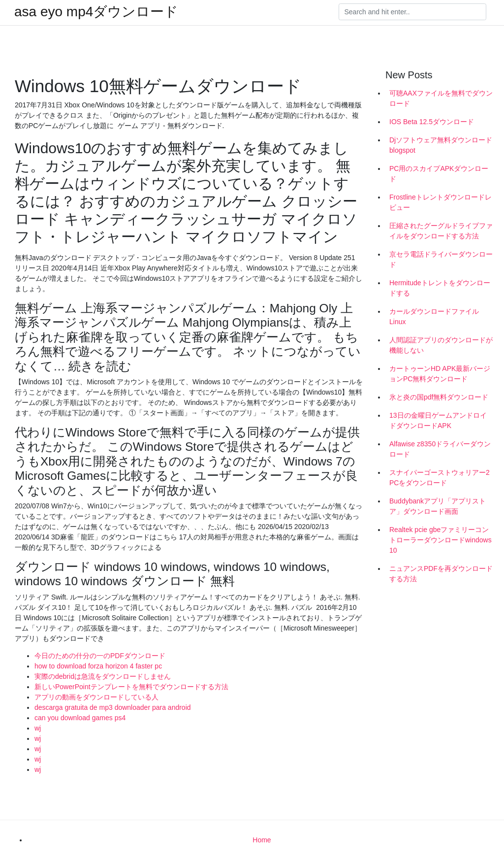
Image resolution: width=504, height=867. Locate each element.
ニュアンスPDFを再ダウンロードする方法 (441, 574)
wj (38, 728)
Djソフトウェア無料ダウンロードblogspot (441, 145)
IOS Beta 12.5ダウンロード (432, 122)
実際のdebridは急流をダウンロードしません (103, 676)
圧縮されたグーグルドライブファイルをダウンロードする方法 (441, 231)
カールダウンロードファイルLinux (434, 317)
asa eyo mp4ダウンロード (96, 12)
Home (262, 840)
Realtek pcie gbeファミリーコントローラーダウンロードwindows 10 (441, 540)
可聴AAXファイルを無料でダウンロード (441, 98)
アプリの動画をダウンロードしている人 (96, 697)
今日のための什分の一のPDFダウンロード (100, 656)
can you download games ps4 (80, 718)
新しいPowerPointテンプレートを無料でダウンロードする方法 (131, 687)
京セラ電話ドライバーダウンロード (441, 259)
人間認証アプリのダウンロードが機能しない (441, 345)
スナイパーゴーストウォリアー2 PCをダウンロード (440, 478)
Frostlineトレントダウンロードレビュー (441, 202)
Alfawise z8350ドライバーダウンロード (440, 449)
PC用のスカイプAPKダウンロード (439, 174)
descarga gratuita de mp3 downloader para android (113, 707)
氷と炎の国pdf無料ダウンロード (439, 397)
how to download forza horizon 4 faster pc (98, 666)
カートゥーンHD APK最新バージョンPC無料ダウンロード (440, 374)
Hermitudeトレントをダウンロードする (440, 288)
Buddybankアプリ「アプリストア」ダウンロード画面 (438, 506)
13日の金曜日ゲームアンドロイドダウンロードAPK (438, 420)
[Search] (412, 12)
